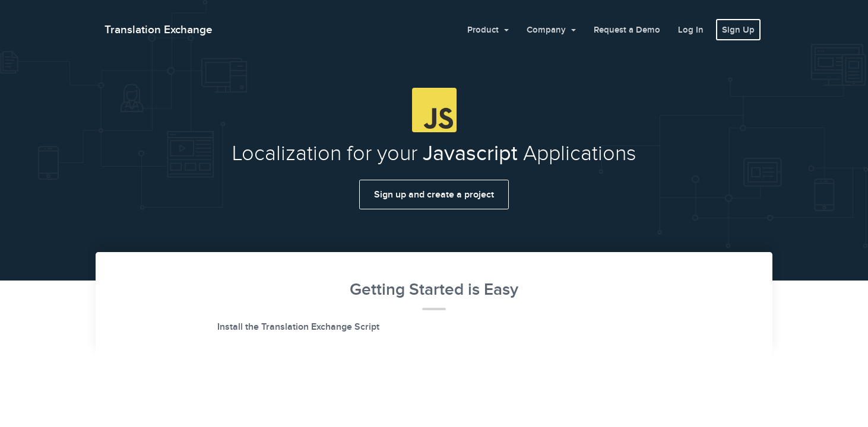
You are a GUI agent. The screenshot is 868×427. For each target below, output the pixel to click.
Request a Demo (627, 30)
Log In (691, 30)
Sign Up (738, 30)
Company (547, 30)
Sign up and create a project (434, 195)
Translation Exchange (159, 29)
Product (484, 30)
